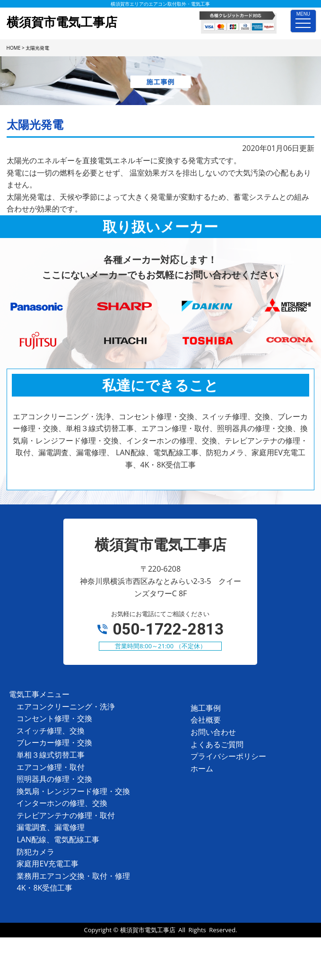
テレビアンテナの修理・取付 (66, 815)
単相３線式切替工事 (51, 755)
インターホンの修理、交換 (62, 803)
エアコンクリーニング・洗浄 (66, 706)
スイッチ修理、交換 (51, 731)
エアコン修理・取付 (51, 767)
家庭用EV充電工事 (47, 864)
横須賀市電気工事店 (148, 930)
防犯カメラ (35, 852)
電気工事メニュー (39, 694)
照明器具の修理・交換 (54, 779)
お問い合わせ (213, 732)
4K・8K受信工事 (44, 888)
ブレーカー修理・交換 (54, 742)
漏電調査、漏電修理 (51, 827)
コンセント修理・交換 (54, 718)
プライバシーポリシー (228, 756)
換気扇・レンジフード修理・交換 (73, 791)
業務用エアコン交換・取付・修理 (73, 876)
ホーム (202, 768)
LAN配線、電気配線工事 (58, 839)
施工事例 (206, 708)
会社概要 (206, 720)
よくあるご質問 (217, 744)
